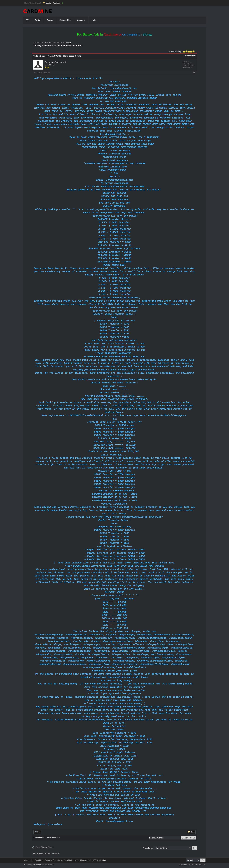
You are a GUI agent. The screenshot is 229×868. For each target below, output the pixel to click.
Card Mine (39, 860)
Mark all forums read (83, 860)
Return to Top (50, 860)
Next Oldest (40, 837)
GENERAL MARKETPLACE (44, 43)
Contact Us (29, 860)
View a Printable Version (44, 847)
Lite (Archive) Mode (65, 860)
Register (57, 3)
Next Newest (52, 837)
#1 (194, 73)
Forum (50, 20)
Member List (65, 20)
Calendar (81, 20)
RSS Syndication (99, 860)
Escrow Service (63, 43)
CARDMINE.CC (38, 865)
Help (94, 20)
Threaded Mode (190, 56)
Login (48, 3)
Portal (38, 20)
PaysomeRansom (54, 62)
